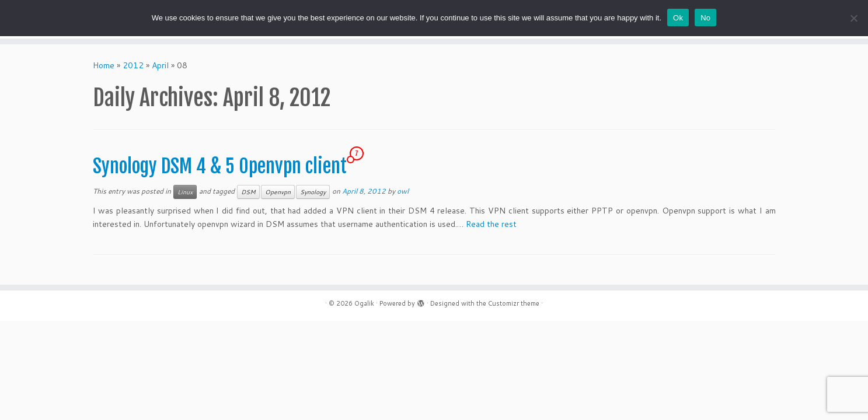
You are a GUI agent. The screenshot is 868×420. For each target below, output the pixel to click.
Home (104, 65)
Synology (313, 192)
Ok (678, 18)
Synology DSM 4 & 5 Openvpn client (220, 166)
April (160, 65)
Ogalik (364, 303)
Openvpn (278, 192)
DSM (248, 192)
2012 (133, 65)
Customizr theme (514, 303)
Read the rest (491, 224)
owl (403, 191)
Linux (185, 192)
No (705, 18)
